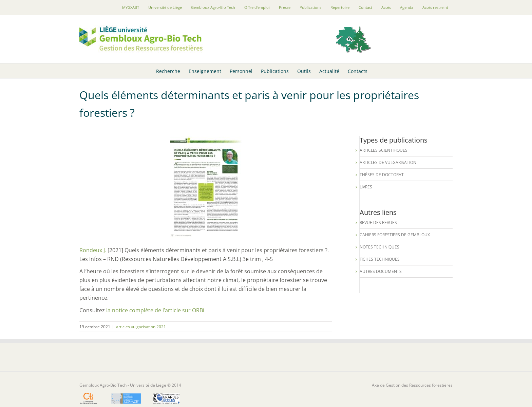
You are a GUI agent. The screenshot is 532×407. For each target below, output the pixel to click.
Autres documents (381, 271)
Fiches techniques (380, 259)
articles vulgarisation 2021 (141, 327)
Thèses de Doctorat (382, 175)
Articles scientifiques (384, 150)
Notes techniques (379, 247)
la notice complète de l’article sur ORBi (155, 310)
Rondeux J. (93, 250)
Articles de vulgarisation (388, 162)
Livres (366, 187)
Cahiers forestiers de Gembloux (395, 235)
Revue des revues (378, 223)
